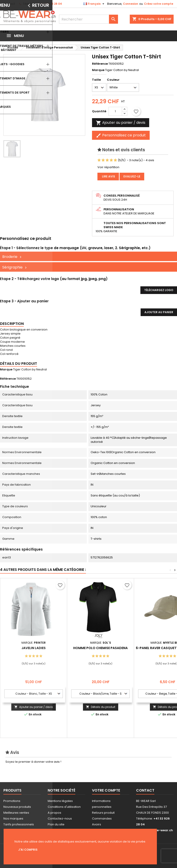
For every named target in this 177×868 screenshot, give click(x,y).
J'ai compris (28, 850)
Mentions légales (60, 801)
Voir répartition (108, 167)
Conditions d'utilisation (64, 807)
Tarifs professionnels (19, 824)
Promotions (12, 801)
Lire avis (108, 176)
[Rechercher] (88, 19)
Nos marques (13, 819)
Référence (100, 64)
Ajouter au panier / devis (34, 707)
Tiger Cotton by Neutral (30, 369)
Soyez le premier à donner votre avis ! (33, 762)
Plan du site (56, 824)
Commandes (102, 819)
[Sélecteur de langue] (94, 4)
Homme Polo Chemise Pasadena (100, 648)
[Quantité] (115, 111)
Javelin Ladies (34, 648)
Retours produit (103, 813)
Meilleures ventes (16, 813)
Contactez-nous (60, 819)
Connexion (131, 4)
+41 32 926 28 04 (50, 4)
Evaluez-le (132, 176)
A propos (54, 813)
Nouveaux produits (17, 807)
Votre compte (106, 790)
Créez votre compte (159, 4)
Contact (9, 4)
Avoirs (97, 824)
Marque (98, 70)
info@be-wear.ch (159, 830)
